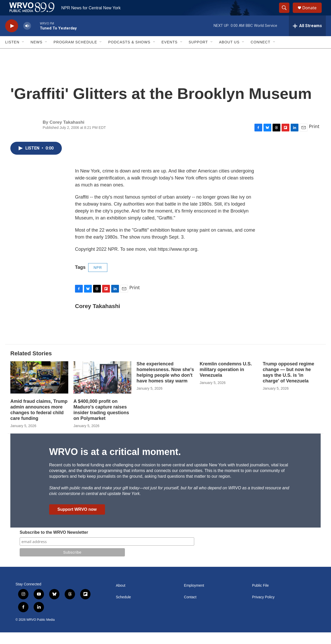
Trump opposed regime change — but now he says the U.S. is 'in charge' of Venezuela (288, 384)
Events (170, 54)
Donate (313, 14)
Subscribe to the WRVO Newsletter (54, 544)
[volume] (27, 38)
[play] (12, 38)
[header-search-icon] (287, 14)
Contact (190, 609)
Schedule (123, 609)
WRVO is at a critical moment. (115, 463)
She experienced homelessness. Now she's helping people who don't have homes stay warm (165, 384)
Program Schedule (75, 54)
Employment (194, 597)
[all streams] (307, 37)
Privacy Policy (263, 609)
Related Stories (31, 365)
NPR (98, 279)
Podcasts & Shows (129, 54)
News (36, 54)
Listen (12, 54)
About (121, 597)
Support (198, 54)
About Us (229, 54)
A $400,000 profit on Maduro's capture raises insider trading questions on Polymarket (101, 421)
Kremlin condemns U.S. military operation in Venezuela (226, 381)
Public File (261, 597)
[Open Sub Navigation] (23, 54)
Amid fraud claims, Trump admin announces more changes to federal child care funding (39, 421)
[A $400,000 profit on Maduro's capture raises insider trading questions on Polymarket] (102, 389)
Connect (260, 54)
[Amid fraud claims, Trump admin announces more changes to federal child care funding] (39, 389)
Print (314, 138)
